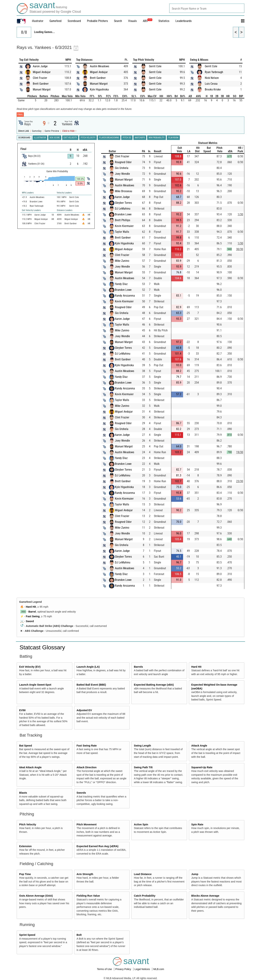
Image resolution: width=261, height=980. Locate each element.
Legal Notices (143, 969)
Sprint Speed (27, 935)
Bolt (79, 935)
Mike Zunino (122, 261)
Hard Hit (31, 607)
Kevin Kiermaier (124, 226)
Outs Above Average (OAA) (36, 896)
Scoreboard (74, 21)
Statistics (164, 21)
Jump (195, 874)
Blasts (23, 793)
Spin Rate (197, 824)
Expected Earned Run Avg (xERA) (97, 846)
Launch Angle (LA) (88, 667)
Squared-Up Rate (202, 767)
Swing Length (142, 746)
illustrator (38, 21)
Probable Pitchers (97, 21)
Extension (25, 846)
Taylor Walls (122, 232)
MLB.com (159, 969)
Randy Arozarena (125, 296)
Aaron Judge (40, 66)
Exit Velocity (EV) (30, 667)
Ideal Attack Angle (30, 767)
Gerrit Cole (155, 66)
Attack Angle (199, 746)
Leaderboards (184, 21)
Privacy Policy (124, 969)
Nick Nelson (212, 78)
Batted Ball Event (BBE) (91, 685)
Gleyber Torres (123, 203)
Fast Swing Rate (87, 746)
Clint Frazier (40, 78)
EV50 (22, 710)
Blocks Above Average (205, 896)
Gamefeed (55, 21)
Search (118, 21)
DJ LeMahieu (123, 209)
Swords (81, 793)
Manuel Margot (42, 89)
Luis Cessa (211, 84)
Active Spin (141, 824)
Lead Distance (143, 874)
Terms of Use (105, 969)
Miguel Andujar (42, 72)
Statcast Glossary (42, 647)
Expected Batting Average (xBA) (154, 685)
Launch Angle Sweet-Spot (35, 685)
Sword (30, 621)
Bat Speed (26, 746)
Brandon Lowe (123, 214)
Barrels (138, 667)
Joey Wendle (122, 174)
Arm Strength (85, 874)
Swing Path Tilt (143, 767)
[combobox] (207, 8)
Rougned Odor (123, 162)
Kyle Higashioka (99, 89)
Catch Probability (145, 896)
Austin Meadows (100, 66)
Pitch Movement (86, 824)
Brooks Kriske (213, 89)
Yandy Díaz (121, 284)
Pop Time (25, 874)
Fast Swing (33, 616)
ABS (148, 21)
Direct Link (24, 131)
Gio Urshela (122, 168)
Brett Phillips (123, 220)
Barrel (32, 612)
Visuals (132, 21)
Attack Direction (86, 767)
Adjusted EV (84, 710)
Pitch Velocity (28, 824)
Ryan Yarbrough (214, 72)
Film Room (173, 138)
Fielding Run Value (88, 896)
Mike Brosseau (124, 191)
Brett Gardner (41, 84)
